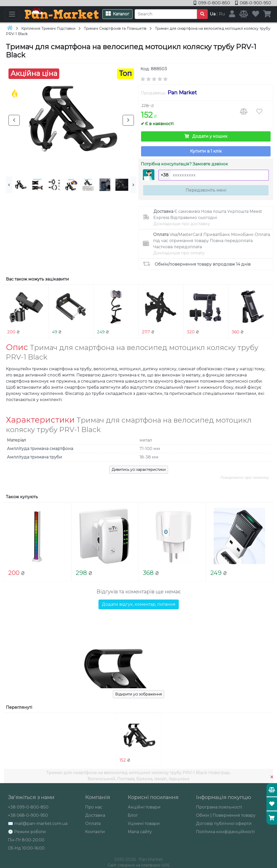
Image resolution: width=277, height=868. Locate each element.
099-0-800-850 (212, 3)
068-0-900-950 (253, 3)
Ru (222, 14)
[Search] (166, 14)
